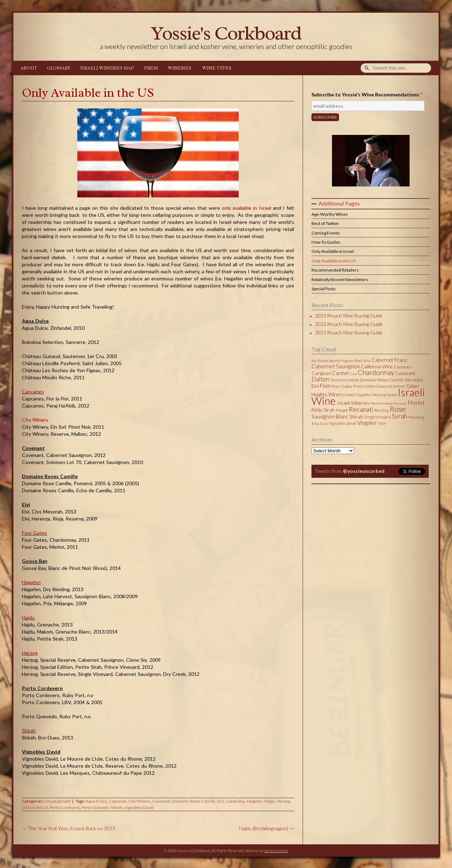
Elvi (221, 801)
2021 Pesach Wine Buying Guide (349, 333)
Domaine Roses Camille (194, 801)
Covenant (161, 801)
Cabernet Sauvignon (336, 366)
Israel (392, 395)
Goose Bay (235, 801)
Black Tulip (362, 361)
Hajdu (28, 617)
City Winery (35, 420)
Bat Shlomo (320, 361)
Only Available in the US (88, 93)
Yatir (382, 423)
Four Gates (34, 533)
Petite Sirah (323, 410)
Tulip (315, 423)
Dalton (320, 379)
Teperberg (416, 417)
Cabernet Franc (389, 360)
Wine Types (217, 68)
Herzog (30, 653)
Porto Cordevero (65, 807)
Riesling (382, 410)
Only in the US (35, 807)
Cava (353, 374)
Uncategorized (58, 801)
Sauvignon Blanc (330, 416)
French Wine (364, 386)
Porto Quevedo (95, 807)
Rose (398, 409)
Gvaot (350, 395)
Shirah (29, 730)
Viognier (367, 423)
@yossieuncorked (364, 471)
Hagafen (31, 582)
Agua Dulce (96, 801)
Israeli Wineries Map (107, 68)
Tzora (324, 423)
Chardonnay (376, 372)
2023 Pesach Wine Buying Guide (349, 316)
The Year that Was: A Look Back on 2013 (69, 828)
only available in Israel (246, 208)
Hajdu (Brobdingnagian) (267, 828)
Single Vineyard (377, 417)
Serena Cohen (276, 851)
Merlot (416, 402)
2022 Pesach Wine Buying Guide (349, 324)
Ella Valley (414, 380)
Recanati (361, 409)
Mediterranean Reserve (388, 403)
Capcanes (33, 391)
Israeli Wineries (353, 403)
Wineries (180, 68)
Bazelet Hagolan (341, 361)
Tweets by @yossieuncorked (345, 480)
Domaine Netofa (345, 380)
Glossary (59, 68)
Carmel (340, 373)
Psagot (342, 410)
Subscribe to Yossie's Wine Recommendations (367, 94)
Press (151, 68)
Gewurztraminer (391, 386)
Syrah (400, 416)
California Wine (377, 367)
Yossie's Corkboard (226, 33)
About (29, 68)
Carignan (321, 373)
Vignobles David (139, 807)
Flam (325, 386)
